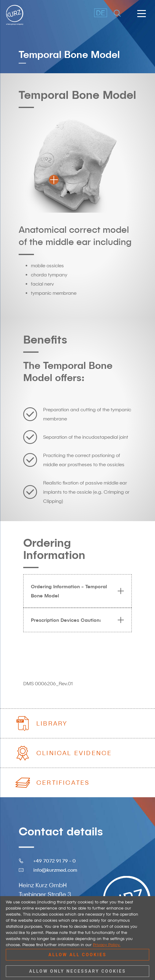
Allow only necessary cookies (77, 971)
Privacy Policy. (107, 945)
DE (101, 13)
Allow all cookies (78, 955)
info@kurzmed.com (55, 870)
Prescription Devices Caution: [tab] (75, 620)
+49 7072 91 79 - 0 (55, 860)
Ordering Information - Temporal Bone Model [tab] (75, 591)
